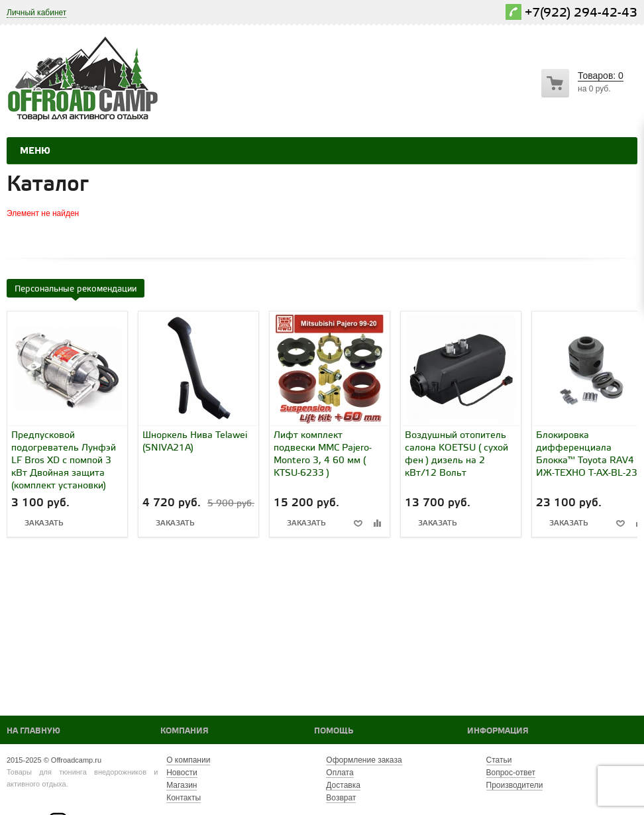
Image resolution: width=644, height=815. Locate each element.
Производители (515, 785)
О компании (188, 760)
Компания (185, 731)
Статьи (499, 760)
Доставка (343, 785)
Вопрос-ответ (511, 773)
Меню (35, 151)
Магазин (182, 785)
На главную (33, 731)
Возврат (341, 798)
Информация (498, 731)
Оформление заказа (364, 760)
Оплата (340, 773)
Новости (182, 773)
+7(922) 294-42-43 (581, 13)
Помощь (334, 731)
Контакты (184, 798)
